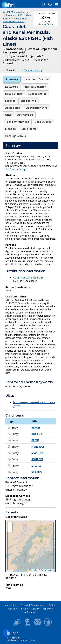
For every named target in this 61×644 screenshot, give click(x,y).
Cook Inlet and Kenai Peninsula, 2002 (16, 20)
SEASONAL (38, 453)
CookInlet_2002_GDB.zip (28, 278)
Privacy (25, 609)
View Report (48, 24)
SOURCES (37, 459)
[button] (10, 524)
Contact (24, 605)
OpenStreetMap (48, 570)
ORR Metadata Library (17, 12)
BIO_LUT (37, 434)
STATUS (37, 472)
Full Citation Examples (17, 169)
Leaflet (33, 570)
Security (36, 609)
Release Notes (38, 605)
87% (46, 17)
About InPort (11, 605)
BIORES (36, 428)
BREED (35, 440)
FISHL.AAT (38, 447)
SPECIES (36, 466)
